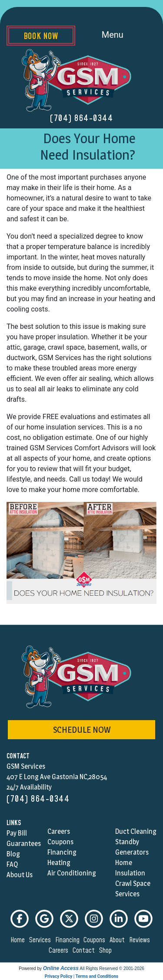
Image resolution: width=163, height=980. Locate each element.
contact (85, 951)
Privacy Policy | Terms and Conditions (81, 976)
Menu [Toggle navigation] (122, 36)
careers (60, 951)
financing (69, 940)
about (118, 940)
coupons (96, 940)
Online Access (61, 968)
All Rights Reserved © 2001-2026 (112, 969)
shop (107, 951)
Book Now (41, 36)
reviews (141, 940)
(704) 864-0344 (81, 118)
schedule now (82, 730)
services (41, 940)
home (19, 940)
